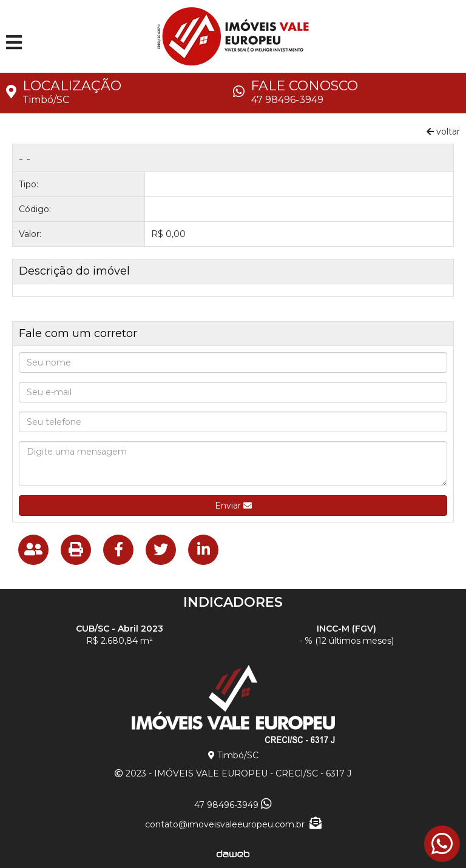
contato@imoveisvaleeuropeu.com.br (233, 824)
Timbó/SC (46, 100)
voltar (443, 132)
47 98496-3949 (287, 100)
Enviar (233, 506)
